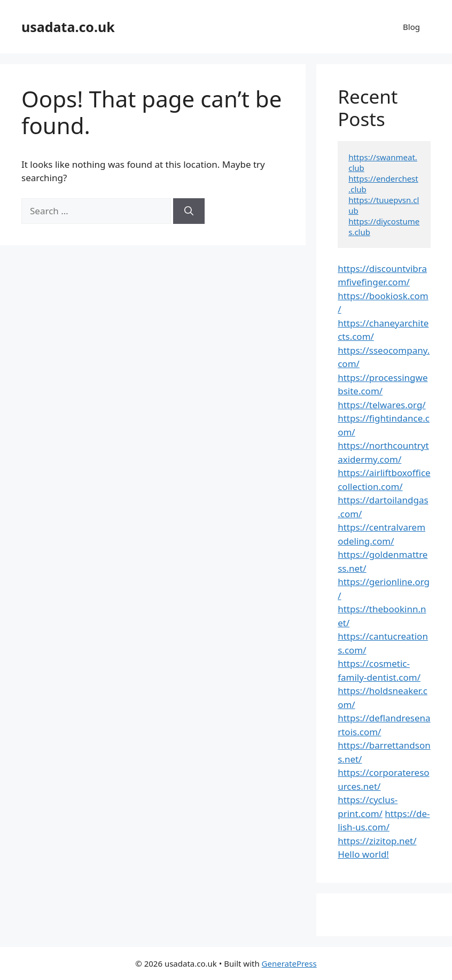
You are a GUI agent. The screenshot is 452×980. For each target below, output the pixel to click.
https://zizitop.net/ (377, 841)
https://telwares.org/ (381, 405)
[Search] (189, 211)
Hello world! (363, 854)
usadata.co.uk (68, 27)
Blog (411, 27)
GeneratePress (289, 963)
